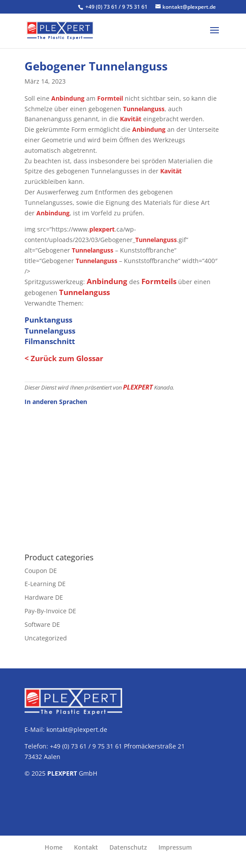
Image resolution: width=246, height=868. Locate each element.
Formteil (110, 98)
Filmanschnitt (50, 341)
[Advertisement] (123, 474)
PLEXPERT (138, 387)
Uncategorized (46, 638)
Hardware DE (44, 597)
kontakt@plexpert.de (77, 729)
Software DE (42, 624)
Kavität (131, 119)
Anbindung (68, 98)
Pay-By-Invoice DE (50, 611)
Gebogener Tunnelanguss (96, 66)
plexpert (102, 229)
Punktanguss (48, 320)
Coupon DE (41, 571)
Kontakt (86, 847)
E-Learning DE (45, 584)
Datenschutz (128, 847)
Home (54, 847)
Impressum (175, 847)
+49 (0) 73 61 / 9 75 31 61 (117, 7)
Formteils (159, 281)
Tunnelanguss (144, 109)
